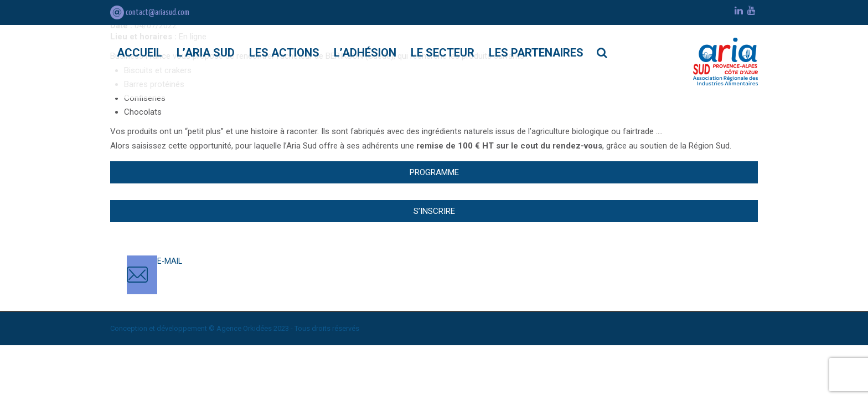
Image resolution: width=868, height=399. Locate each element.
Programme (434, 172)
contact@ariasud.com (150, 12)
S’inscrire (434, 211)
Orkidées (257, 328)
